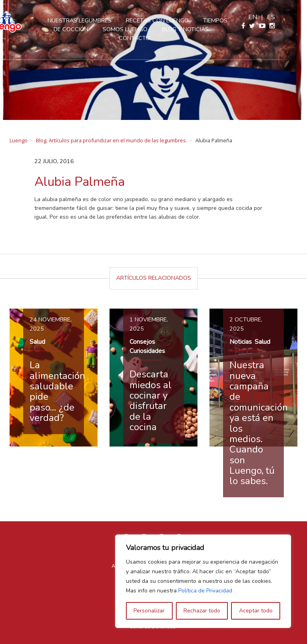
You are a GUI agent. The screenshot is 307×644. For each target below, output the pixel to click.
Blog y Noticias (204, 29)
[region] (203, 581)
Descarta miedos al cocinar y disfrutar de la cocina (151, 401)
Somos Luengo (144, 29)
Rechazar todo (202, 611)
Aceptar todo (256, 611)
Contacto (153, 38)
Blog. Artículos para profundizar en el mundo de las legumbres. (112, 140)
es (295, 17)
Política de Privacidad (205, 591)
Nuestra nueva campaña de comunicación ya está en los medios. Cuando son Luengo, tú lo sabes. (259, 423)
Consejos (142, 342)
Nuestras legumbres (99, 20)
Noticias (241, 342)
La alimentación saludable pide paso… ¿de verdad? (57, 391)
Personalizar (149, 611)
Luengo (19, 140)
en (277, 17)
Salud (37, 342)
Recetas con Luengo (176, 20)
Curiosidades (147, 351)
